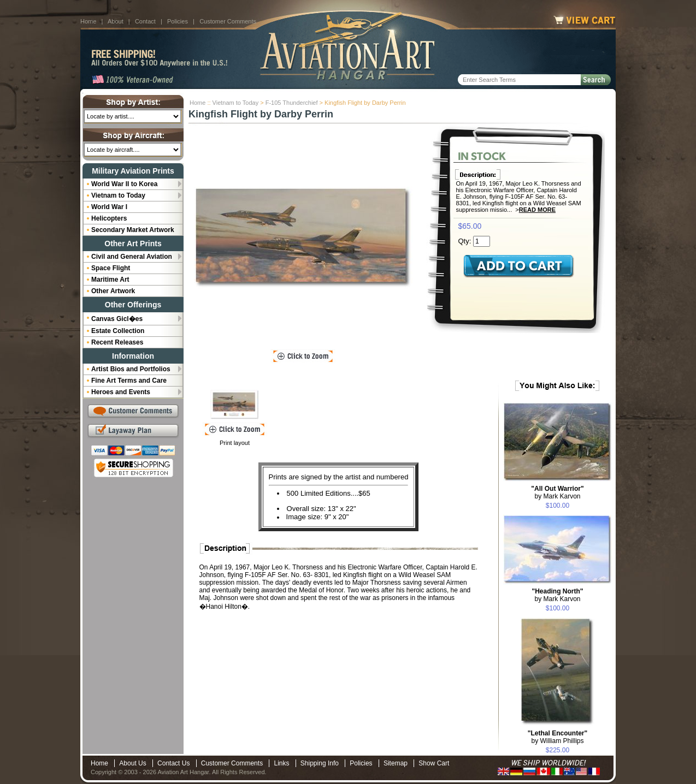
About (116, 21)
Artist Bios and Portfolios (131, 369)
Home (88, 21)
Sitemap (396, 763)
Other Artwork (113, 291)
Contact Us (173, 763)
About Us (132, 763)
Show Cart (434, 763)
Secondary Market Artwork (133, 230)
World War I (109, 207)
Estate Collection (118, 331)
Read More (537, 210)
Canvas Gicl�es (117, 319)
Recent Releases (117, 342)
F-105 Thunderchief (292, 103)
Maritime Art (110, 280)
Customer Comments (228, 21)
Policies (178, 21)
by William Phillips (558, 737)
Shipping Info (320, 763)
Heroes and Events (121, 392)
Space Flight (111, 268)
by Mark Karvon (557, 492)
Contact (145, 21)
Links (281, 763)
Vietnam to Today (236, 103)
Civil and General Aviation (132, 257)
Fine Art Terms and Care (129, 381)
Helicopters (109, 218)
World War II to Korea (124, 184)
